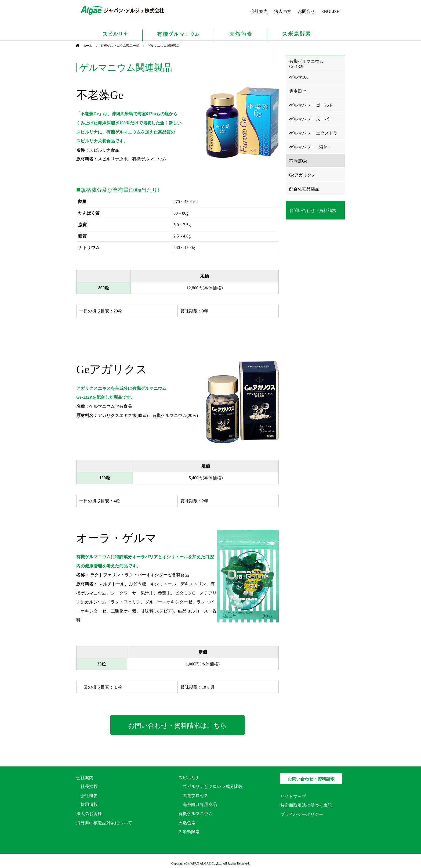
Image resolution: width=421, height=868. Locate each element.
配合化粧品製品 (304, 189)
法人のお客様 (89, 814)
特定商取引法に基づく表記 (306, 805)
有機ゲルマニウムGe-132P (306, 64)
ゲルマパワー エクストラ (313, 133)
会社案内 (259, 11)
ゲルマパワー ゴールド (311, 105)
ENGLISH (331, 11)
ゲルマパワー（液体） (311, 147)
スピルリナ (189, 778)
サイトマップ (293, 796)
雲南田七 (298, 91)
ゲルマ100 (299, 77)
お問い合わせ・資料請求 (311, 779)
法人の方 (283, 11)
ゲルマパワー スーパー (311, 119)
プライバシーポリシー (302, 814)
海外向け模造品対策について (104, 823)
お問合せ (306, 11)
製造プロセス (195, 796)
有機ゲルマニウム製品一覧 (120, 46)
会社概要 (89, 796)
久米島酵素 (189, 832)
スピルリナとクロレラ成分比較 (213, 786)
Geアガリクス (302, 175)
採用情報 (89, 804)
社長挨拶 (89, 786)
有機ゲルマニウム (195, 814)
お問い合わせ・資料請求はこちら (177, 726)
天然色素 (187, 823)
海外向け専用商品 (200, 804)
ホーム (84, 46)
